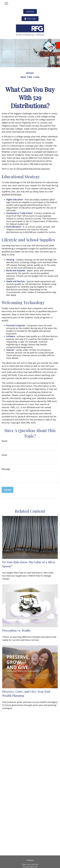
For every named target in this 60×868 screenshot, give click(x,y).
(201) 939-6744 (33, 864)
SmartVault (30, 11)
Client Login (30, 19)
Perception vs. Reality (17, 630)
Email (4, 455)
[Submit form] (7, 490)
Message (6, 469)
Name (5, 441)
